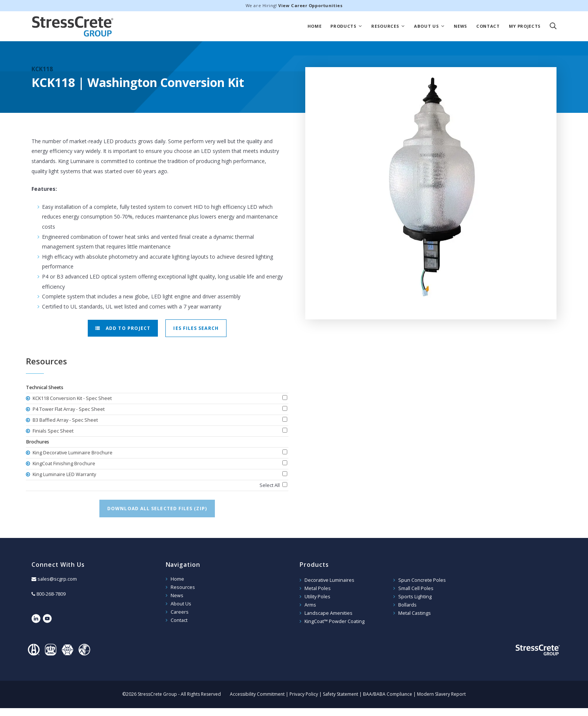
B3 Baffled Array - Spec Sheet (65, 420)
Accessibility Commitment (257, 694)
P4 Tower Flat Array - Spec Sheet (68, 409)
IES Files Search (196, 328)
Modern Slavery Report (441, 694)
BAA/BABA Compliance (388, 694)
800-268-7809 (51, 594)
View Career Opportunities (310, 5)
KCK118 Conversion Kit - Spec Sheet (72, 398)
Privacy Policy (304, 694)
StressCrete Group (73, 26)
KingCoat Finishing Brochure (63, 464)
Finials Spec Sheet (52, 431)
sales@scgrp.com (57, 579)
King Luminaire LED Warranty (64, 474)
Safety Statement (340, 694)
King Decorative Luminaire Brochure (72, 453)
